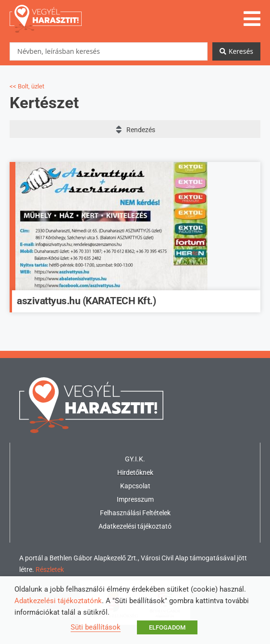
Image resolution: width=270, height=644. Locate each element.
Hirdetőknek (135, 472)
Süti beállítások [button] (96, 627)
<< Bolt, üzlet (27, 86)
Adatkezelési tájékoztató (135, 526)
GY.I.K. (135, 459)
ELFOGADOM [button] (167, 627)
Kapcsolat (135, 486)
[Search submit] (236, 51)
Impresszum (135, 499)
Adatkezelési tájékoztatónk (58, 601)
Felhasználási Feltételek (135, 513)
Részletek (50, 570)
